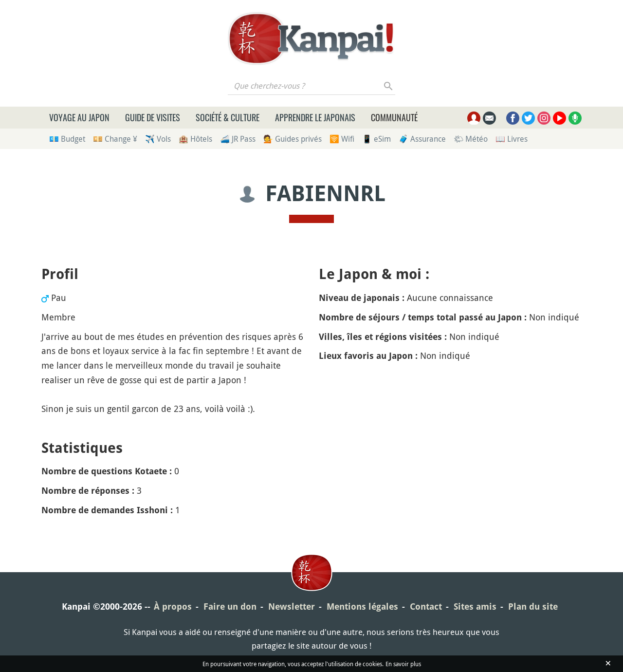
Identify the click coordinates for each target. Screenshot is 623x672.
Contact (426, 607)
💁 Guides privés (293, 139)
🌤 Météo (471, 139)
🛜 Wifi (342, 139)
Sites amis (475, 607)
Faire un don (230, 607)
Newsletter (292, 607)
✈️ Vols (158, 139)
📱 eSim (376, 139)
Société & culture (228, 117)
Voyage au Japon (79, 117)
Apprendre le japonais (315, 117)
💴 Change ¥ (115, 139)
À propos (173, 607)
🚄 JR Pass (238, 139)
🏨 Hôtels (195, 139)
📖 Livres (512, 139)
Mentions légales (362, 607)
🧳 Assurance (422, 139)
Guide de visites (153, 117)
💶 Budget (67, 139)
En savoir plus (403, 664)
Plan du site (533, 607)
